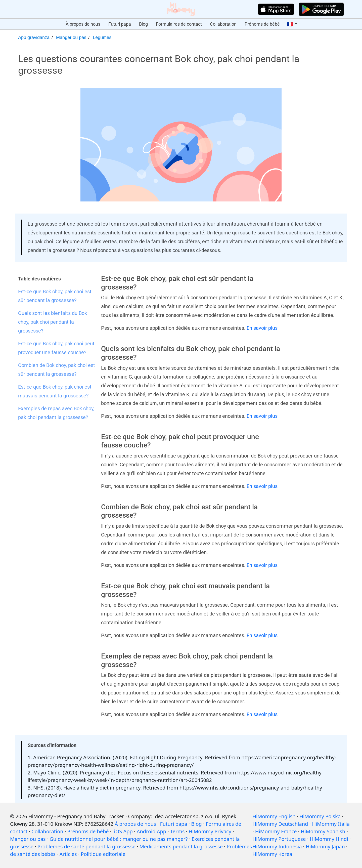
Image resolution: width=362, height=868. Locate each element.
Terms (177, 831)
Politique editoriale (103, 854)
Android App (151, 831)
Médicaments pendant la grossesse (181, 846)
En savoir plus (262, 328)
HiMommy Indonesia (277, 846)
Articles (68, 854)
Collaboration (223, 24)
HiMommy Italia (331, 824)
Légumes (102, 37)
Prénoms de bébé (262, 24)
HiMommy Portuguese (279, 839)
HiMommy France (276, 831)
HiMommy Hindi (329, 839)
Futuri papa (120, 24)
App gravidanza (34, 37)
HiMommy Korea (272, 854)
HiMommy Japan (325, 846)
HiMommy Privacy (210, 831)
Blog (143, 24)
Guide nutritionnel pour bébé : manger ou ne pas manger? (119, 839)
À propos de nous (83, 24)
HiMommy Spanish (323, 831)
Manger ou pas (71, 37)
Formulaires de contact (179, 24)
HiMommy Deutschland (280, 824)
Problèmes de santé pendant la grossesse (86, 846)
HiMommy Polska (320, 816)
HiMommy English (274, 816)
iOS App (123, 831)
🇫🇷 (290, 24)
